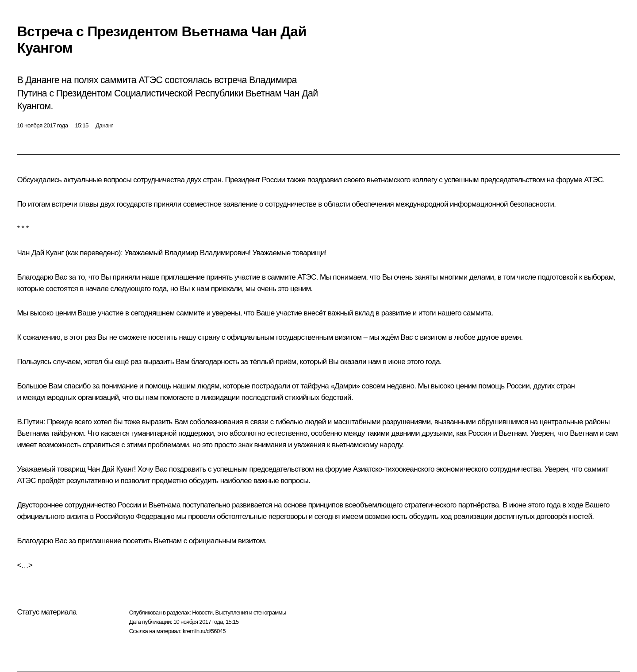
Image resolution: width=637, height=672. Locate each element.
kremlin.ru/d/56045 (204, 631)
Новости (202, 612)
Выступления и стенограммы (250, 612)
